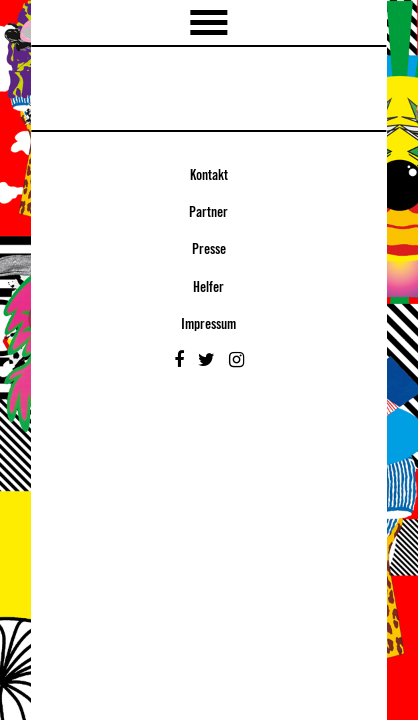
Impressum (208, 325)
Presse (209, 250)
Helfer (208, 288)
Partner (208, 213)
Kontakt (209, 176)
